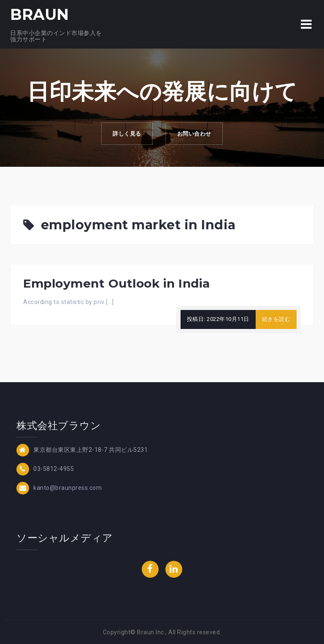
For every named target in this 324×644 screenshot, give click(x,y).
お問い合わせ (196, 134)
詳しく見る (126, 134)
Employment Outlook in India (117, 283)
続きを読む (276, 319)
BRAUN (40, 14)
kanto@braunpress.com (67, 488)
